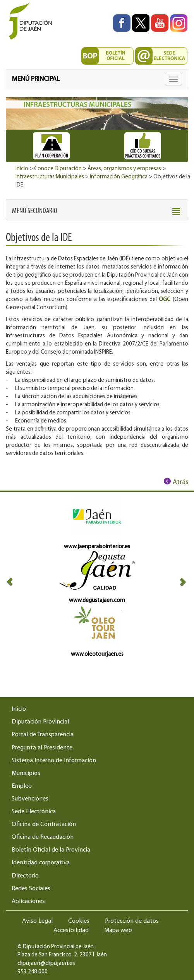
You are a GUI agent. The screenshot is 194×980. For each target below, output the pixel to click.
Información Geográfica (119, 177)
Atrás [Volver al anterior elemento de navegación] (180, 482)
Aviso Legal (37, 921)
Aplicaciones (28, 901)
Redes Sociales (31, 889)
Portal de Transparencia (43, 735)
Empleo (22, 786)
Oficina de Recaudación (43, 837)
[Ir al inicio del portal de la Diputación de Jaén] (33, 21)
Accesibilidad (71, 930)
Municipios (26, 773)
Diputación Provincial (40, 722)
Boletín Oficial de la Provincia (51, 850)
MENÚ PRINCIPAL (36, 79)
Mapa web (118, 930)
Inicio (22, 169)
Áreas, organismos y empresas (124, 169)
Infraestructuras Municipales (50, 177)
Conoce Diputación (58, 169)
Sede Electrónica (34, 812)
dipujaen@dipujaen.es (46, 963)
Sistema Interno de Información (54, 761)
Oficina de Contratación (44, 824)
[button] (35, 211)
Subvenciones (30, 799)
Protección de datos (132, 921)
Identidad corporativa (41, 863)
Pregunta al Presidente (42, 748)
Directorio (25, 876)
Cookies (79, 921)
